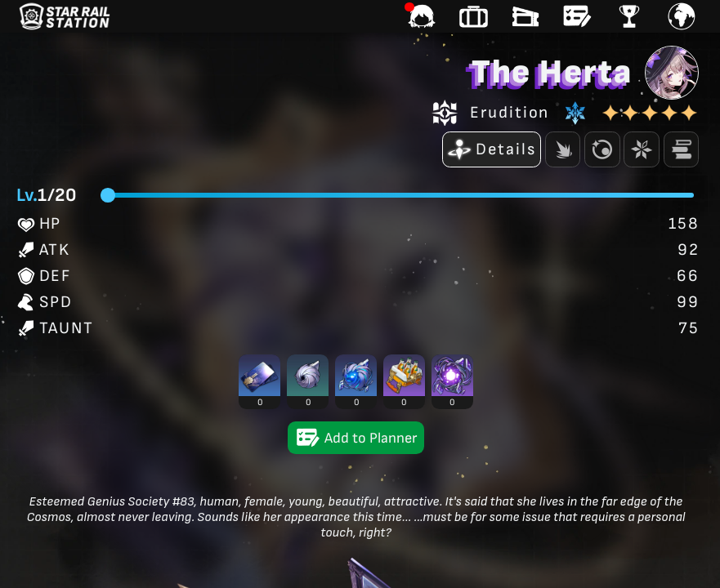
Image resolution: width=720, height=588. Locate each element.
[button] (259, 382)
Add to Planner (356, 438)
